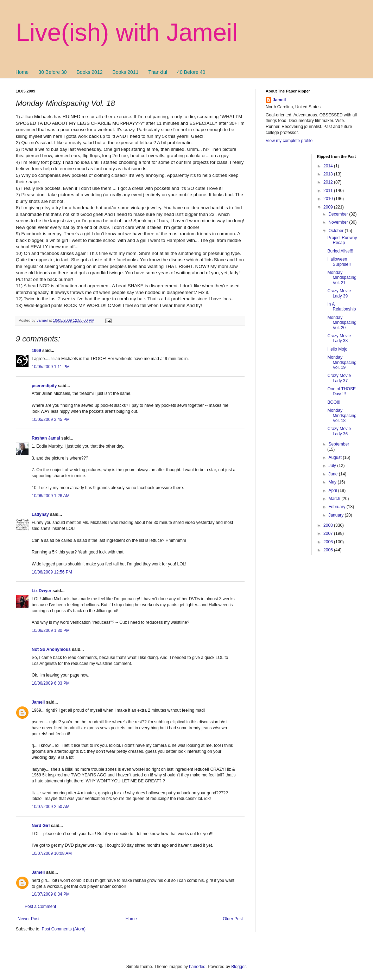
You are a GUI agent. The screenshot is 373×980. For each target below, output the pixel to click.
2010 (329, 199)
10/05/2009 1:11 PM (51, 367)
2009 (329, 207)
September (339, 444)
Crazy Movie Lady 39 (339, 293)
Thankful (158, 72)
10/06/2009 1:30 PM (51, 630)
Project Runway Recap (342, 240)
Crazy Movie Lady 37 (339, 378)
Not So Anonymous (51, 649)
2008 (329, 525)
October (336, 231)
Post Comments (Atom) (64, 929)
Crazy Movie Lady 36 (339, 431)
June (333, 474)
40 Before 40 (191, 72)
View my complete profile (289, 141)
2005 (329, 550)
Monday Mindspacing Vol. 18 (342, 415)
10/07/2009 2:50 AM (50, 807)
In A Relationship (342, 307)
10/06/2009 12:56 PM (52, 572)
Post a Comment (40, 907)
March (335, 499)
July (333, 466)
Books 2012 (90, 72)
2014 (329, 166)
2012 (329, 182)
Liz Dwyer (42, 591)
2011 (329, 191)
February (337, 507)
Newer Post (29, 919)
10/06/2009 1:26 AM (50, 496)
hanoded (197, 967)
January (336, 515)
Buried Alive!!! (340, 251)
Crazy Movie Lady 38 (339, 338)
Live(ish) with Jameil (127, 32)
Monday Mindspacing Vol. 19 (342, 362)
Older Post (233, 919)
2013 (329, 174)
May (333, 482)
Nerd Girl (41, 826)
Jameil (38, 702)
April (333, 491)
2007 (329, 533)
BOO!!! (334, 402)
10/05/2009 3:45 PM (51, 419)
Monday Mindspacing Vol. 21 (342, 278)
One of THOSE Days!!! (341, 391)
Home (22, 72)
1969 (36, 351)
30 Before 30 (52, 72)
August (336, 457)
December (339, 214)
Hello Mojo (337, 349)
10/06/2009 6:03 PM (51, 683)
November (339, 222)
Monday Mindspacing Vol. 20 (342, 323)
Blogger (238, 967)
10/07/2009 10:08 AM (52, 853)
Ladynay (40, 514)
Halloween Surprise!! (339, 262)
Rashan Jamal (46, 438)
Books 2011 (125, 72)
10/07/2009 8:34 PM (51, 894)
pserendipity (44, 386)
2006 (329, 542)
